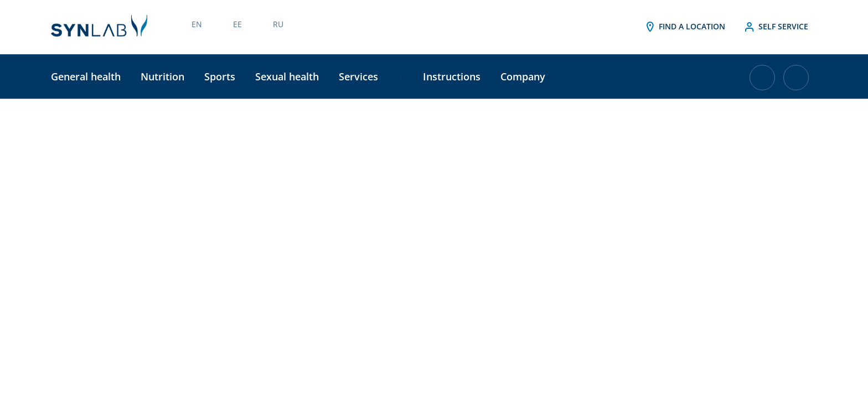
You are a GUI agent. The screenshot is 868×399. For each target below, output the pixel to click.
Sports (220, 76)
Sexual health (287, 76)
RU (278, 24)
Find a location (684, 27)
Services (358, 76)
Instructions (452, 76)
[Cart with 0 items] (762, 82)
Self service (776, 27)
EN (197, 24)
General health (86, 76)
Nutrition (162, 76)
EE (237, 24)
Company (523, 76)
